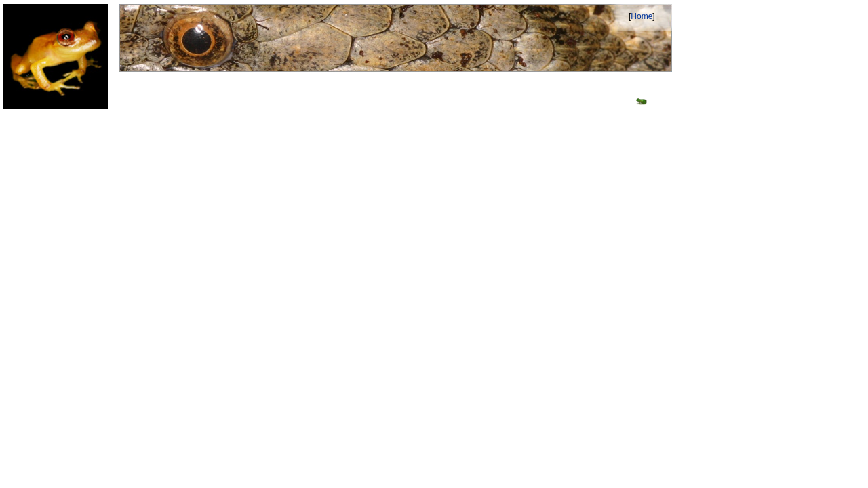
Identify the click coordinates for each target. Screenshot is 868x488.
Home (642, 16)
